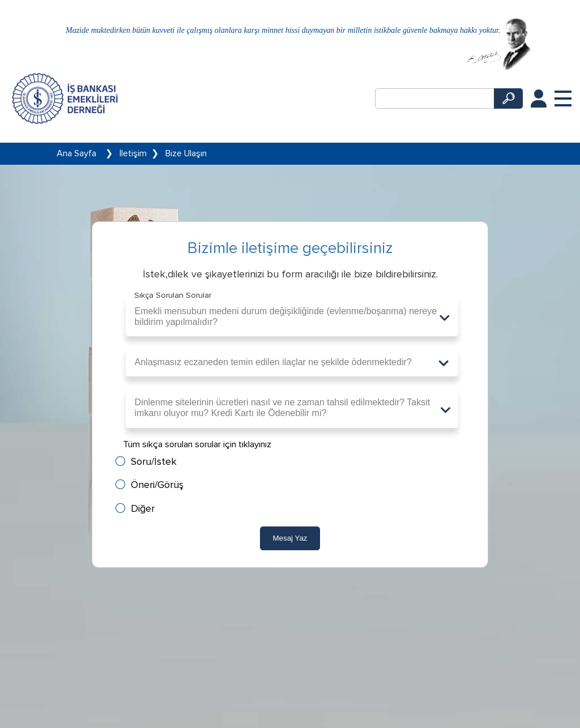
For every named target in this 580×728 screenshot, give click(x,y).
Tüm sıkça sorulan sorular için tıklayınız (197, 444)
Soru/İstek (154, 462)
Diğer (143, 509)
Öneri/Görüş (157, 485)
